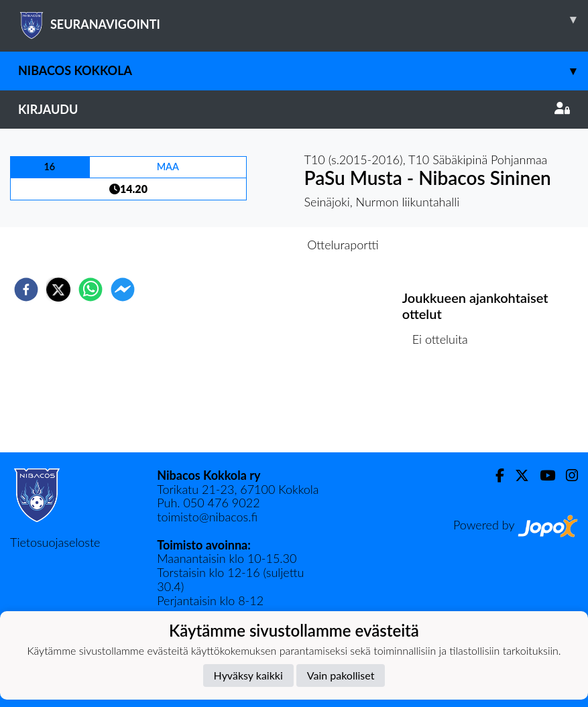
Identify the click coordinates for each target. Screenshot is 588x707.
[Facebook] (494, 475)
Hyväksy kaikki (248, 675)
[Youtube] (542, 475)
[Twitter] (517, 475)
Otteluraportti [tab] (343, 245)
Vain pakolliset (341, 675)
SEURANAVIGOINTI (303, 19)
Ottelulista (446, 407)
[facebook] (26, 290)
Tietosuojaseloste (55, 542)
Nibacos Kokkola (303, 71)
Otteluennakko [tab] (247, 245)
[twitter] (58, 290)
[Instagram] (567, 475)
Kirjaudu (294, 109)
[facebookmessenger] (123, 290)
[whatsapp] (91, 290)
